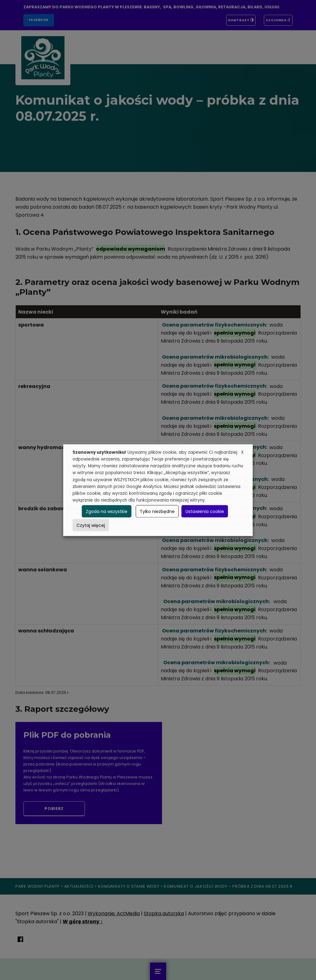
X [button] (242, 452)
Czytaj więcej (91, 525)
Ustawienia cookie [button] (205, 511)
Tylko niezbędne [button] (157, 511)
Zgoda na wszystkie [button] (107, 511)
